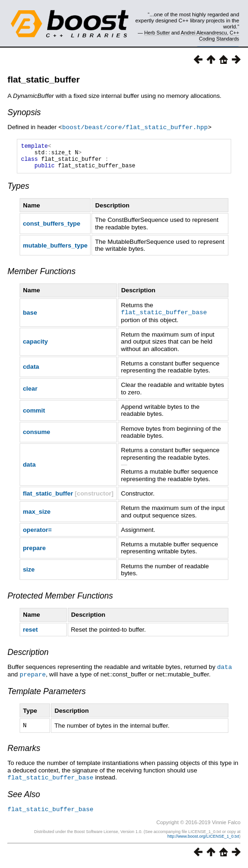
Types (18, 191)
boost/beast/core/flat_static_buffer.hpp (135, 127)
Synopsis (24, 112)
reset (30, 634)
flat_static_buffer (44, 79)
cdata (31, 371)
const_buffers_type (52, 229)
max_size (37, 516)
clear (30, 393)
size (29, 574)
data (29, 469)
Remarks (24, 751)
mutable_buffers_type (55, 251)
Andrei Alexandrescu (204, 33)
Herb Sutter (157, 33)
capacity (35, 346)
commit (34, 415)
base (30, 317)
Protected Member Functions (60, 600)
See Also (24, 797)
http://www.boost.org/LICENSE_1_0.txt (203, 839)
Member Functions (42, 276)
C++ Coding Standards (219, 35)
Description (28, 657)
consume (37, 437)
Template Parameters (47, 695)
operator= (37, 534)
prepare (34, 553)
